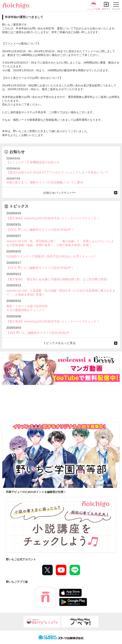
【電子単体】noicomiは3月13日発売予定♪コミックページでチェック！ (53, 321)
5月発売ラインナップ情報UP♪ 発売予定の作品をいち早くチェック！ (52, 256)
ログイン (106, 9)
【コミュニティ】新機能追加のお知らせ (33, 162)
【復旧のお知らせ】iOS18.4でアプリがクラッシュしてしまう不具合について (57, 172)
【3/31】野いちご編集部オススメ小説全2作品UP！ (40, 230)
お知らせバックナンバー (59, 193)
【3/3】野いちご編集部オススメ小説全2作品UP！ (39, 333)
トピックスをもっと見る (59, 343)
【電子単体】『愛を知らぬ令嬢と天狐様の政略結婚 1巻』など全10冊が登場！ (58, 279)
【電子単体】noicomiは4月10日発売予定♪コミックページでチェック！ (53, 218)
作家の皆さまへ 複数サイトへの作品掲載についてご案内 (45, 182)
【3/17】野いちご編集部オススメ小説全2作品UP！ (40, 268)
